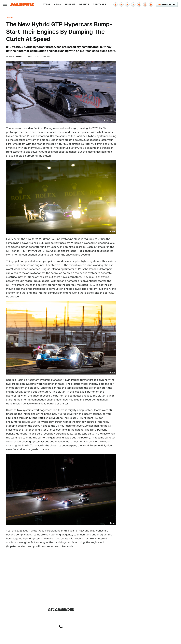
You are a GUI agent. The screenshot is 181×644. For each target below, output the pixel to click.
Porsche (71, 251)
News (57, 4)
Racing (10, 18)
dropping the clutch (39, 156)
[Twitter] (133, 5)
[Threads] (139, 5)
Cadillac (55, 251)
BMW (46, 251)
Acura (38, 251)
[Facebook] (116, 5)
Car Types (100, 4)
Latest (46, 4)
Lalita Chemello (16, 56)
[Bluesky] (121, 5)
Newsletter (167, 5)
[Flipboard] (127, 5)
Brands (84, 4)
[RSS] (151, 5)
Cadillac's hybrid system (91, 136)
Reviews (70, 4)
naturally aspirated (69, 144)
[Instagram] (145, 5)
